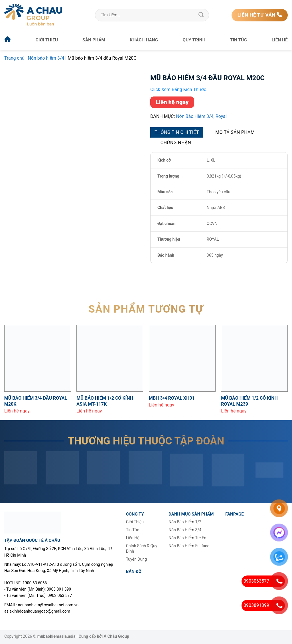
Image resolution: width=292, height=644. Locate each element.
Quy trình (194, 40)
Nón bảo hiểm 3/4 (46, 58)
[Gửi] (201, 15)
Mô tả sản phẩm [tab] (235, 132)
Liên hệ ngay (172, 102)
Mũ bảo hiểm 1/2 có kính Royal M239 (249, 401)
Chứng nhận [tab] (176, 143)
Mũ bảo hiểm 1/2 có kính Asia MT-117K (105, 401)
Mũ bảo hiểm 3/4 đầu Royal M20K (36, 401)
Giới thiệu (47, 40)
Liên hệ (280, 40)
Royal (221, 116)
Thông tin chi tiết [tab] (177, 132)
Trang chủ (14, 58)
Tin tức (239, 40)
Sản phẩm (94, 40)
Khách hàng (144, 40)
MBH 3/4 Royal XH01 (172, 398)
